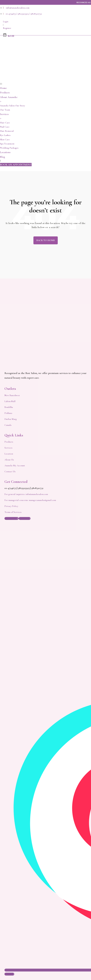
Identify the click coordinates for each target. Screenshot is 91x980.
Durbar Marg (11, 419)
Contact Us (10, 471)
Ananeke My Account (15, 466)
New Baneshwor (12, 395)
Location (9, 454)
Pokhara (8, 413)
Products (9, 442)
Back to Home (46, 240)
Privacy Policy (11, 506)
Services (8, 448)
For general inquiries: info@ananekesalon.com (26, 494)
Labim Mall (10, 401)
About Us (9, 460)
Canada (8, 425)
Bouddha (9, 407)
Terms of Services (13, 512)
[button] (16, 165)
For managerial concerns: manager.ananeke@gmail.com (30, 500)
